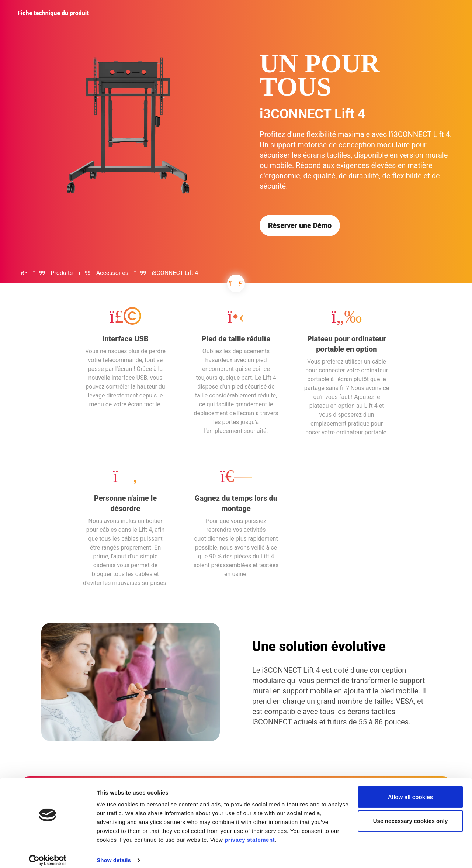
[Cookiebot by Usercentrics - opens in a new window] (48, 854)
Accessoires (112, 274)
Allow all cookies (411, 790)
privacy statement (250, 833)
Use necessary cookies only (411, 814)
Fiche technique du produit (53, 13)
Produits (62, 274)
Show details (114, 853)
